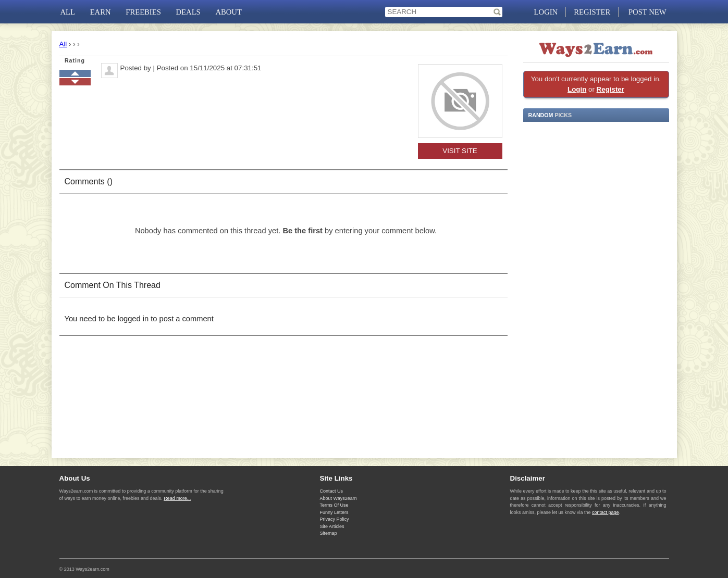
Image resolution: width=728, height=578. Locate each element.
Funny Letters (334, 512)
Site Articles (332, 526)
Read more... (177, 498)
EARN (101, 12)
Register (610, 89)
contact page (606, 512)
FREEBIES (143, 12)
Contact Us (332, 491)
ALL (68, 12)
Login (577, 89)
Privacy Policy (335, 519)
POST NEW (647, 12)
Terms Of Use (334, 505)
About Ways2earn (338, 498)
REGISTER (592, 12)
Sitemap (329, 533)
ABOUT (228, 12)
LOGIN (546, 12)
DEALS (188, 12)
